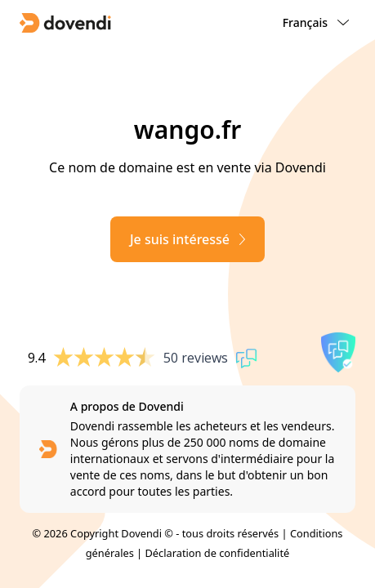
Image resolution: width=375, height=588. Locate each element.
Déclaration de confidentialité (218, 553)
